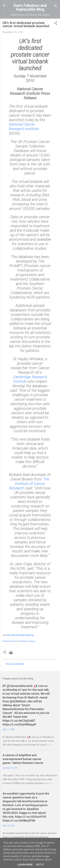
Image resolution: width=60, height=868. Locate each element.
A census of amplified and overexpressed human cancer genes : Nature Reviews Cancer (23, 759)
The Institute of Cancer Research (29, 484)
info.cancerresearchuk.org (20, 635)
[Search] (56, 7)
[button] (56, 24)
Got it (40, 865)
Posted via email (9, 641)
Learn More (25, 865)
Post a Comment (15, 664)
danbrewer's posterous (27, 641)
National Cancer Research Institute (24, 127)
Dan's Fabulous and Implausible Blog (30, 7)
